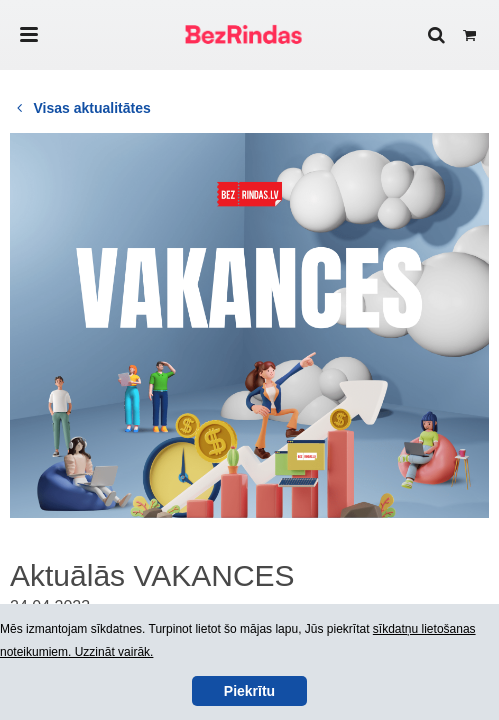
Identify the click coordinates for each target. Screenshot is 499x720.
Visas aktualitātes (80, 108)
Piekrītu (249, 691)
